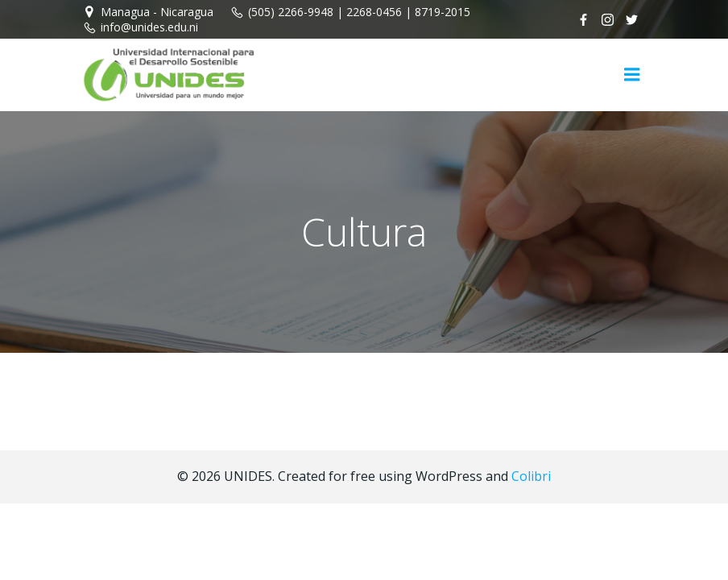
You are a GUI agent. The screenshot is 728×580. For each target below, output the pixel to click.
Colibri (531, 476)
